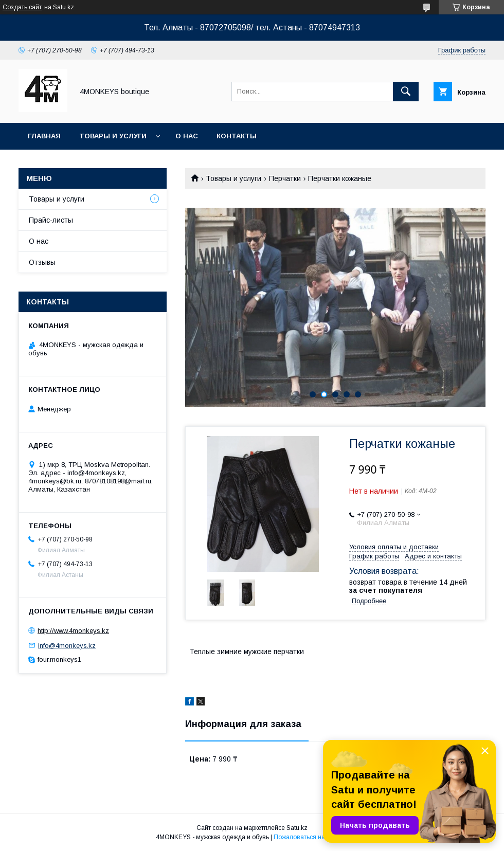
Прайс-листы (51, 220)
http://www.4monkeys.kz (73, 631)
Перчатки (285, 178)
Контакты (237, 136)
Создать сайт (22, 7)
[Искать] (406, 92)
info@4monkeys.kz (67, 645)
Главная (44, 136)
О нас (187, 136)
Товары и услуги (113, 136)
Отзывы (42, 262)
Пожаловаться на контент (311, 837)
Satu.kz (297, 828)
